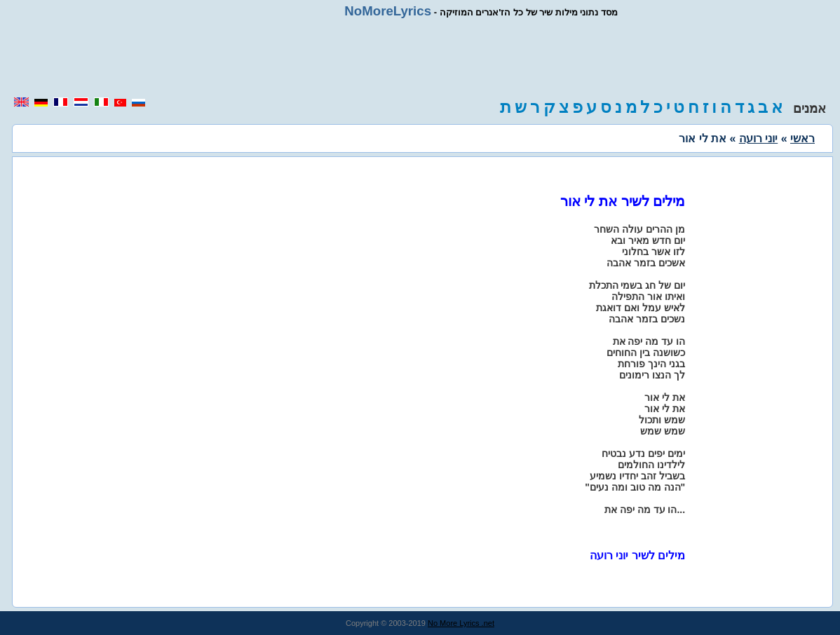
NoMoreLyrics (388, 11)
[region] (420, 57)
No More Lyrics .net (461, 623)
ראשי (802, 138)
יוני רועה (758, 138)
